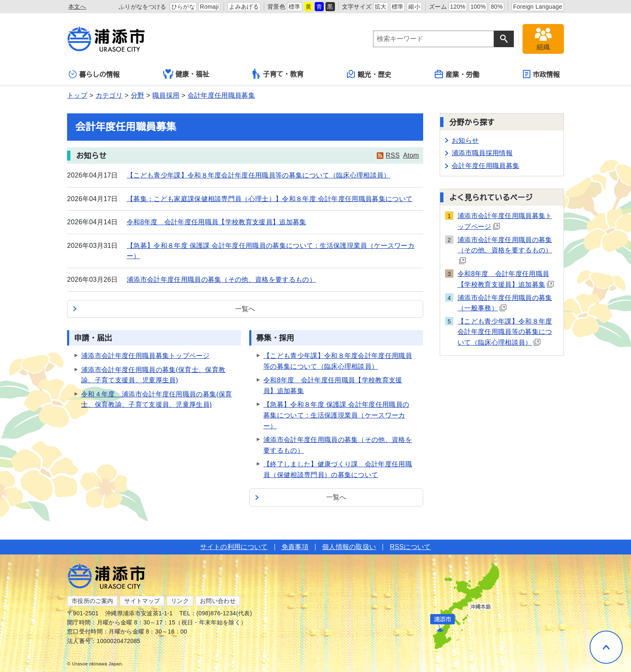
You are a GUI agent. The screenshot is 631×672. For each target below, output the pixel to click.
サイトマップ (142, 601)
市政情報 (541, 74)
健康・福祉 (186, 74)
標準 (295, 7)
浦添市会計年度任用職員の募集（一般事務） (505, 303)
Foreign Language (538, 7)
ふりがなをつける (143, 7)
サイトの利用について (234, 547)
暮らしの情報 (94, 74)
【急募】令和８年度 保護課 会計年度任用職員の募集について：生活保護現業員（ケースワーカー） (336, 415)
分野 (138, 95)
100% (478, 7)
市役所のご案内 (92, 601)
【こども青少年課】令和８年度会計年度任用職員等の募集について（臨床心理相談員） (258, 175)
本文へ (77, 7)
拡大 (381, 7)
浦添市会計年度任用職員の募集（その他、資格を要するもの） (221, 280)
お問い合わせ (218, 601)
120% (458, 7)
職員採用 (166, 95)
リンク (180, 601)
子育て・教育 (278, 74)
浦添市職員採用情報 (482, 153)
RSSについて (410, 547)
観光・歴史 (369, 74)
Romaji (210, 7)
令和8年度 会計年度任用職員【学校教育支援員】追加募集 (217, 222)
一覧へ (245, 309)
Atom (411, 155)
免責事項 (295, 547)
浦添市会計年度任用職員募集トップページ (145, 356)
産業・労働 (457, 74)
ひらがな (183, 7)
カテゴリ (109, 95)
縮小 (414, 7)
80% (497, 7)
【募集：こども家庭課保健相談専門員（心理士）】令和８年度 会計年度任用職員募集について (270, 199)
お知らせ (465, 140)
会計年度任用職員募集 (221, 95)
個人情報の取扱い (349, 547)
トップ (77, 95)
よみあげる (244, 7)
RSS (393, 155)
